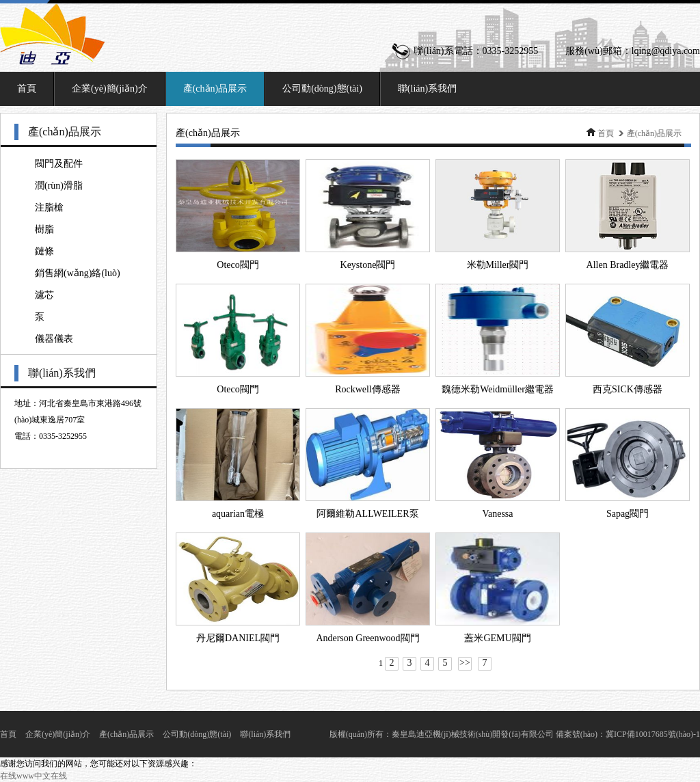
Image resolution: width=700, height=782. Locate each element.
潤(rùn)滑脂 (59, 186)
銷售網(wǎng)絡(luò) (78, 273)
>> (465, 663)
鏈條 (44, 251)
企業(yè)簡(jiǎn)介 (110, 89)
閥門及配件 (59, 164)
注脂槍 (49, 207)
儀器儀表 (54, 339)
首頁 (27, 89)
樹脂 (44, 229)
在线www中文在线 (33, 776)
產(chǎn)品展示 (215, 89)
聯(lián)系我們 (427, 89)
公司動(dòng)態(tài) (322, 89)
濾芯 (44, 295)
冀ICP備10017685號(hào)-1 (653, 734)
